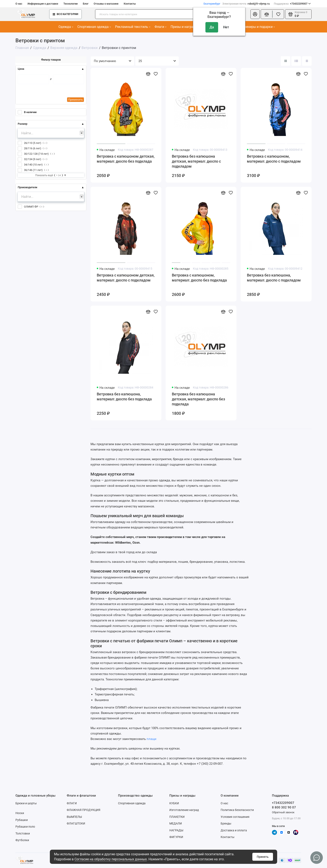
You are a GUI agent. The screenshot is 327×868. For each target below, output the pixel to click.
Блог (86, 4)
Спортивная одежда (94, 27)
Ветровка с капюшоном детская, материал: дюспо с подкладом (126, 278)
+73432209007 (292, 4)
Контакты (130, 4)
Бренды (226, 823)
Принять (263, 857)
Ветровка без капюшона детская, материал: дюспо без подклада (198, 399)
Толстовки (23, 833)
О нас (19, 4)
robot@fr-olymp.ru (246, 4)
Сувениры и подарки (258, 27)
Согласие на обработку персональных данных (111, 859)
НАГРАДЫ (176, 830)
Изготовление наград (184, 810)
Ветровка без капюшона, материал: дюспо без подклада (124, 397)
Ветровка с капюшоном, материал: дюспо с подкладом (274, 159)
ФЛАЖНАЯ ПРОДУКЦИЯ (84, 810)
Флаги (160, 27)
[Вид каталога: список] (296, 61)
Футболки (22, 840)
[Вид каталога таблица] (307, 61)
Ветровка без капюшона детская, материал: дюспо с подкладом (196, 161)
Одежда (66, 27)
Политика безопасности (237, 810)
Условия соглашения (235, 817)
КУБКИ (174, 803)
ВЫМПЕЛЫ (74, 817)
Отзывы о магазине (106, 4)
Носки (20, 813)
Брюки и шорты (26, 803)
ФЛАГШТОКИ (76, 823)
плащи (152, 739)
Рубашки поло (25, 827)
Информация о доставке (43, 4)
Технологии (70, 4)
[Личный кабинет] (255, 14)
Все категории (65, 14)
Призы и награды (185, 27)
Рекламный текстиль (133, 27)
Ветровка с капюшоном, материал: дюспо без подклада (199, 278)
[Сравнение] (267, 14)
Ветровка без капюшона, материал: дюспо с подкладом (274, 278)
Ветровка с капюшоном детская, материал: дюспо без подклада (126, 159)
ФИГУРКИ (176, 837)
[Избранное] (278, 14)
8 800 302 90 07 (284, 807)
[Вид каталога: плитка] (285, 61)
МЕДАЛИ (176, 823)
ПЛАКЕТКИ (177, 817)
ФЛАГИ (72, 803)
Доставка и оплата (234, 830)
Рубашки (22, 820)
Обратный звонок (283, 812)
